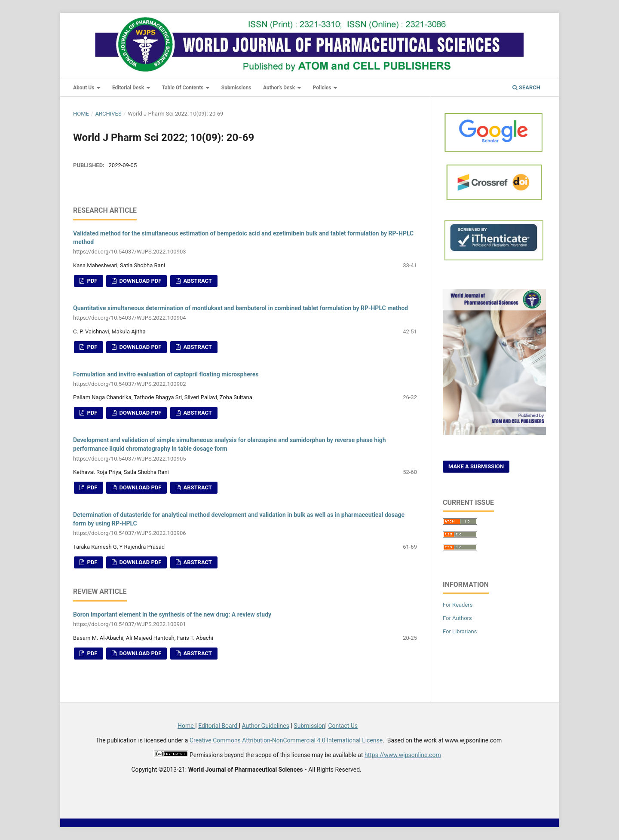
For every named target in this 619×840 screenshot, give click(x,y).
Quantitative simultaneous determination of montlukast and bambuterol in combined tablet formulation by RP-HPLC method (245, 313)
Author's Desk (280, 88)
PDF (91, 281)
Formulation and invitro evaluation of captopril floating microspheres (245, 380)
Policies (323, 88)
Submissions (236, 88)
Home (81, 114)
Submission (309, 726)
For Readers (458, 605)
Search (526, 87)
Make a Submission (476, 466)
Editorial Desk (129, 88)
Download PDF (139, 281)
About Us (84, 88)
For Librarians (460, 631)
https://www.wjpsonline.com (403, 755)
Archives (108, 114)
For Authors (457, 618)
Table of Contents (184, 88)
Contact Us (343, 726)
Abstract (197, 281)
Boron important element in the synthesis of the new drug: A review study (245, 620)
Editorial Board (219, 726)
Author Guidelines (266, 726)
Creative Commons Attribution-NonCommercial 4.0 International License (285, 740)
